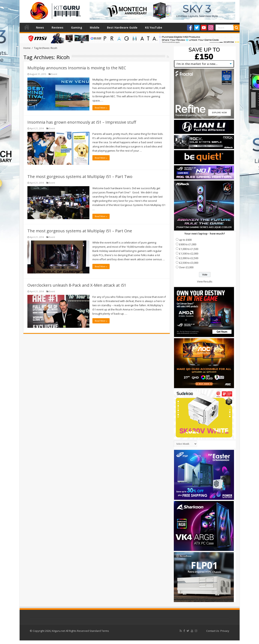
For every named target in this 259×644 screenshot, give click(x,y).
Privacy (225, 631)
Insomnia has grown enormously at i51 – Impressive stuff (82, 122)
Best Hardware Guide (122, 27)
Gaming (77, 27)
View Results (205, 281)
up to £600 (185, 240)
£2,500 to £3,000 (189, 263)
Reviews (57, 27)
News (40, 27)
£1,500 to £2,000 (189, 253)
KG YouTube (154, 27)
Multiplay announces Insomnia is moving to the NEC (77, 68)
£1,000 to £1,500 (189, 249)
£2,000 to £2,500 (189, 258)
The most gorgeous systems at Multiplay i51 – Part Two (80, 176)
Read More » (101, 108)
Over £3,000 (186, 267)
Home (27, 27)
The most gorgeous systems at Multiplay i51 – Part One (80, 231)
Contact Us (213, 631)
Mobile (95, 27)
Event (54, 74)
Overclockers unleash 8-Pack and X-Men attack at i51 (77, 285)
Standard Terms (99, 631)
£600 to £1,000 (188, 244)
